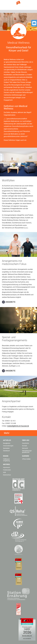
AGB (4, 472)
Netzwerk (25, 448)
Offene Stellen (26, 459)
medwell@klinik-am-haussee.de (18, 426)
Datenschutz (7, 475)
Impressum (7, 467)
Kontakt (25, 446)
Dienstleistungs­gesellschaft (27, 452)
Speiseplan (6, 448)
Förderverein (7, 470)
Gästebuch (6, 451)
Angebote (10, 302)
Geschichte (26, 443)
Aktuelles (7, 440)
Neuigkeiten (7, 443)
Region (6, 456)
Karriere (26, 456)
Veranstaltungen (8, 446)
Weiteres (6, 464)
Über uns (26, 440)
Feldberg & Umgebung (6, 460)
